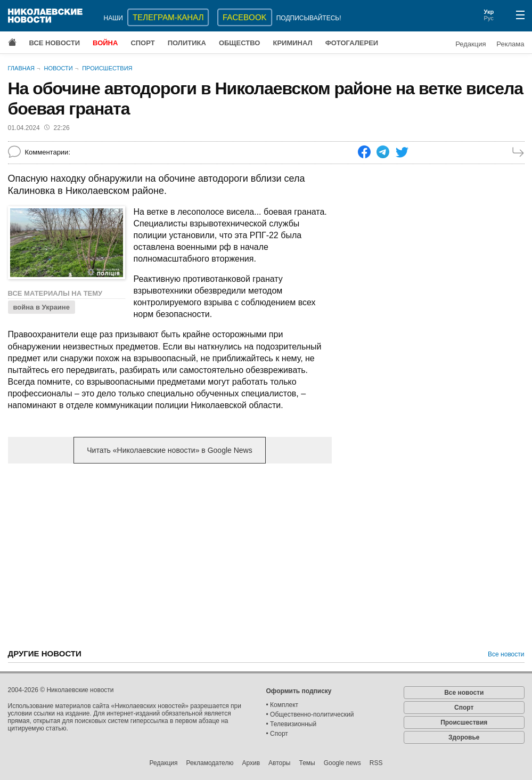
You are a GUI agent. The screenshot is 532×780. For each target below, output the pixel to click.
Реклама (510, 44)
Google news (342, 763)
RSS (376, 763)
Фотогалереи (352, 43)
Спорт (142, 43)
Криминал (292, 43)
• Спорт (277, 734)
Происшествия (107, 68)
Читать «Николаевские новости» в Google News (169, 450)
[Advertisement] (170, 555)
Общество (240, 43)
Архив (251, 763)
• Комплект (283, 705)
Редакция (470, 44)
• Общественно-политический (310, 714)
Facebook (245, 17)
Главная (21, 68)
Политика (187, 43)
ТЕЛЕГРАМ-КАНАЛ (168, 17)
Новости (58, 68)
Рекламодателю (210, 763)
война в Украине (42, 307)
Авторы (279, 763)
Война (105, 43)
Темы (307, 763)
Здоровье (464, 737)
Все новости (55, 43)
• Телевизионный (292, 724)
